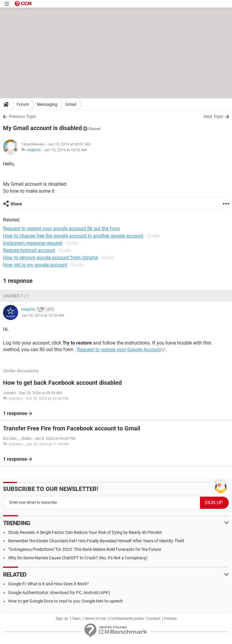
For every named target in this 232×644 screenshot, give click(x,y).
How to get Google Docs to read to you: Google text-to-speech (66, 601)
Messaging (47, 104)
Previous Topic (22, 116)
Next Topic (213, 116)
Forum (23, 104)
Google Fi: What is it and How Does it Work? (48, 584)
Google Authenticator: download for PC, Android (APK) (59, 593)
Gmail (71, 104)
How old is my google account (35, 265)
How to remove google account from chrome (50, 258)
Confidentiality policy (127, 619)
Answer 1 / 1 (16, 296)
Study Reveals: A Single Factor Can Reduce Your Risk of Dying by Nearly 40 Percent (85, 532)
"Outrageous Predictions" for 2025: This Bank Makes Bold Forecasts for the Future (85, 549)
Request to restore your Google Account (119, 350)
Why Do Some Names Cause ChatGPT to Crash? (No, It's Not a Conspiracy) (78, 558)
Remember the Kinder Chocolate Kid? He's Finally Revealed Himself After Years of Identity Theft (96, 541)
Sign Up (62, 619)
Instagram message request (33, 243)
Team (76, 619)
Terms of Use (95, 619)
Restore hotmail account (29, 250)
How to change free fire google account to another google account (73, 236)
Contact (154, 619)
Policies (170, 619)
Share (16, 204)
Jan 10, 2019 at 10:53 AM (65, 150)
